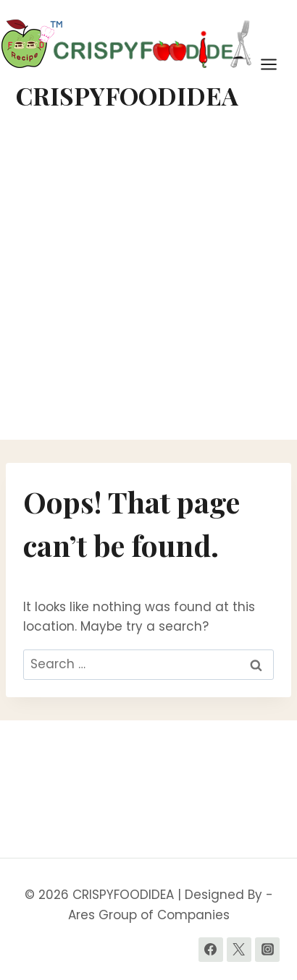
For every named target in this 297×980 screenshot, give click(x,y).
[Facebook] (211, 950)
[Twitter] (239, 950)
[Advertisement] (148, 284)
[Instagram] (267, 950)
